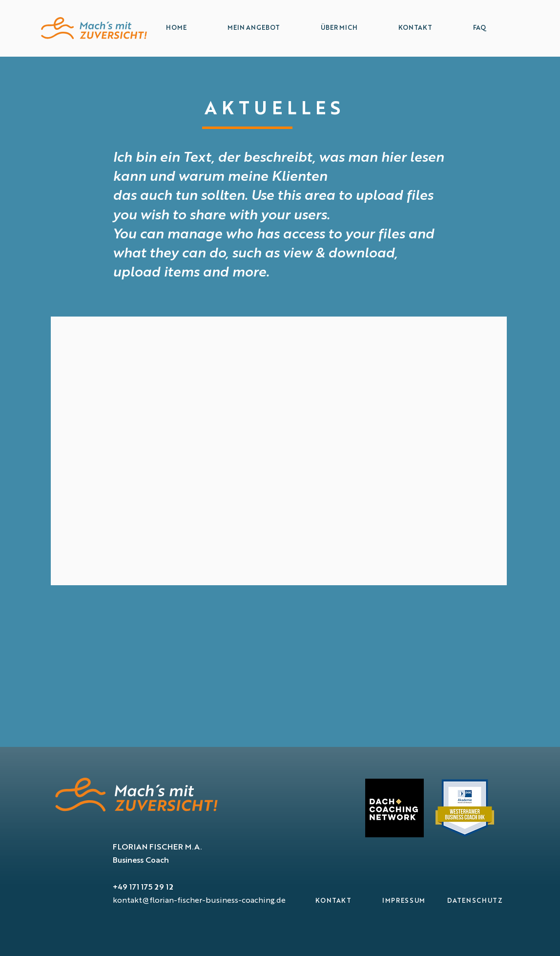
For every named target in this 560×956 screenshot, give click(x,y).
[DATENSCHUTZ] (475, 901)
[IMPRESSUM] (404, 901)
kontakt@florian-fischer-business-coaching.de (199, 901)
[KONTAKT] (334, 901)
